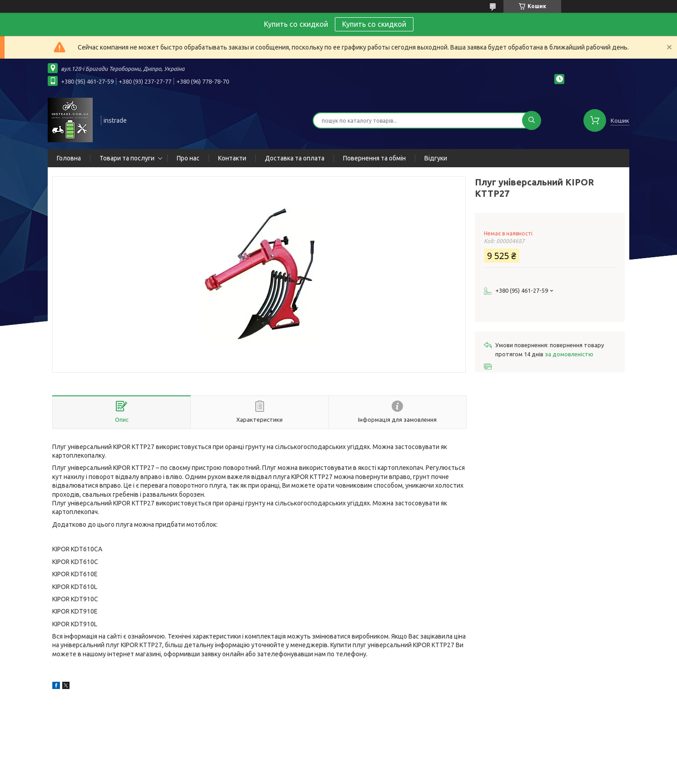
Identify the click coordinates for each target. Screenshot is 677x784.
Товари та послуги (127, 158)
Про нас (188, 158)
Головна (69, 158)
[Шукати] (532, 120)
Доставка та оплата (295, 158)
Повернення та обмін (374, 158)
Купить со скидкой (374, 24)
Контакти (232, 158)
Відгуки (436, 158)
